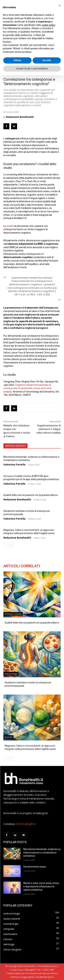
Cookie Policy (16, 970)
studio (10, 226)
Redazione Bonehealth (20, 117)
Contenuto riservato (13, 614)
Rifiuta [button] (17, 60)
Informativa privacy (48, 966)
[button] (60, 5)
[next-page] (11, 545)
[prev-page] (6, 545)
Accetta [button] (47, 60)
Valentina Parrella (14, 464)
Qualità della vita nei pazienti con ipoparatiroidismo (31, 495)
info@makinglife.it (26, 824)
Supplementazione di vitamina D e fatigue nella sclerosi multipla (49, 429)
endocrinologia (11, 674)
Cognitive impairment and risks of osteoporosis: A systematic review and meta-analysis (28, 388)
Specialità (8, 737)
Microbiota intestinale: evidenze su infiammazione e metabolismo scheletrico (42, 853)
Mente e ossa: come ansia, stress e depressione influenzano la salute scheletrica (41, 886)
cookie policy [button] (48, 25)
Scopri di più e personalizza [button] (32, 68)
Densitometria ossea (35, 867)
